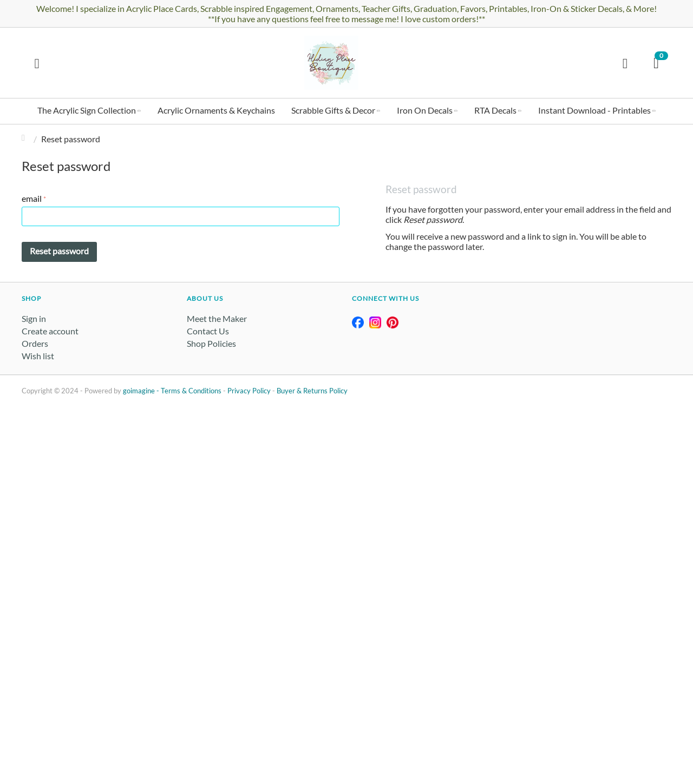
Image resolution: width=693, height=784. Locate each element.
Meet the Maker (217, 318)
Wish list (38, 356)
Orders (35, 343)
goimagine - (142, 391)
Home (26, 139)
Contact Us (208, 331)
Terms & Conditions (191, 391)
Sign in (34, 318)
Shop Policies (211, 343)
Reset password (59, 251)
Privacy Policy (249, 391)
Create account (50, 331)
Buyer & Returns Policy (312, 391)
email (32, 198)
